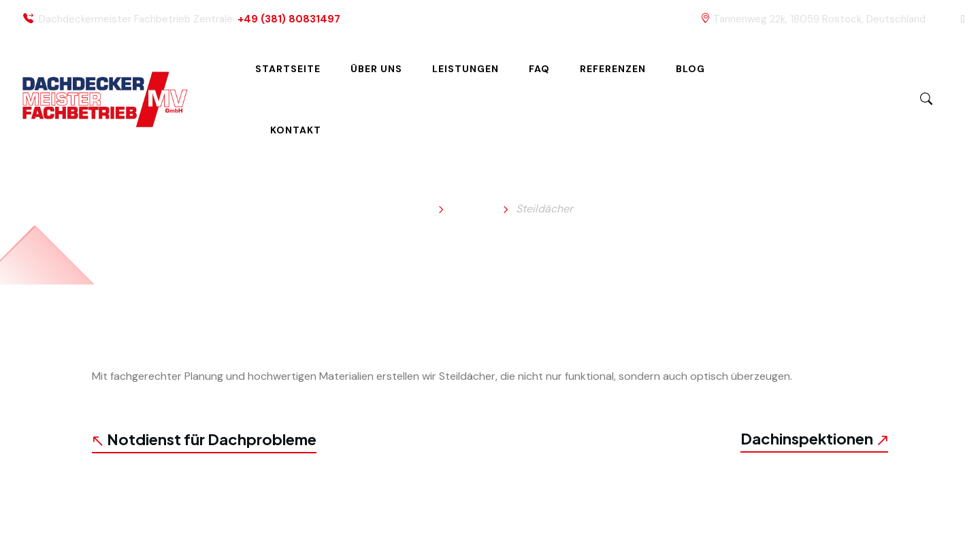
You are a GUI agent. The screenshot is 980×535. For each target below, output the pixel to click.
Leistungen (465, 69)
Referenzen (613, 69)
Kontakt (296, 130)
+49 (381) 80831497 (289, 19)
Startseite (288, 69)
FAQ (539, 69)
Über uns (376, 69)
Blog (690, 69)
